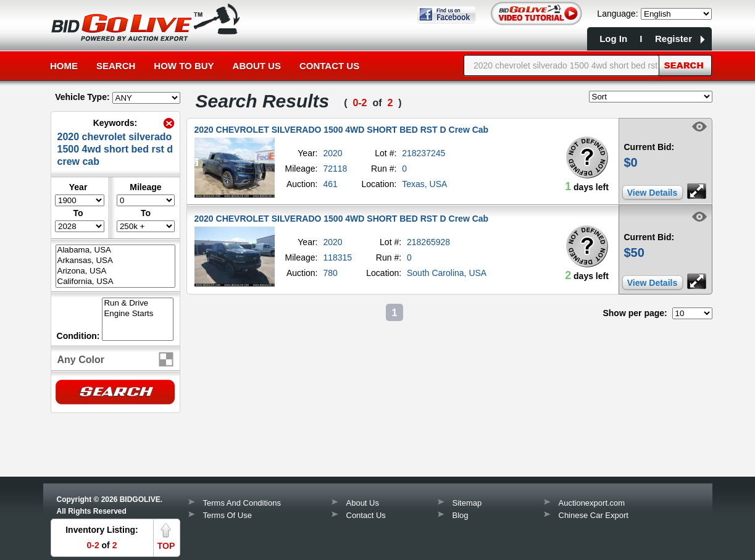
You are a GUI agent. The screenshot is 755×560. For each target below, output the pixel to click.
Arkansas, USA (115, 261)
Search (116, 66)
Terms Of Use (227, 515)
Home (64, 66)
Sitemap (467, 503)
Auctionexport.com (592, 503)
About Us (257, 66)
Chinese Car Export (594, 515)
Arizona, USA (115, 271)
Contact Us (329, 66)
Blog (461, 515)
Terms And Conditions (242, 503)
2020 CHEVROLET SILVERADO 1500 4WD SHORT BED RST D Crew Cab (342, 130)
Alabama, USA (115, 250)
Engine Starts (138, 314)
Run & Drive (138, 303)
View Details (652, 193)
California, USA (115, 282)
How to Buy (184, 66)
